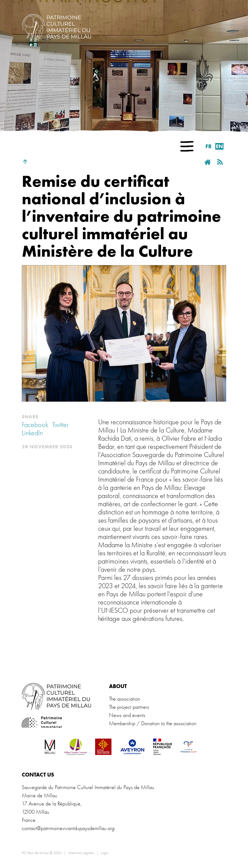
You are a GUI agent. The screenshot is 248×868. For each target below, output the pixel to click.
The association (125, 699)
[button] (187, 146)
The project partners (129, 707)
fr (209, 146)
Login (105, 853)
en (219, 146)
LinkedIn (32, 433)
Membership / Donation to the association (153, 723)
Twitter (60, 425)
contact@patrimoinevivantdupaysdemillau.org (68, 828)
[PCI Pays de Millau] (56, 27)
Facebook (35, 425)
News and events (127, 715)
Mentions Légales (81, 853)
